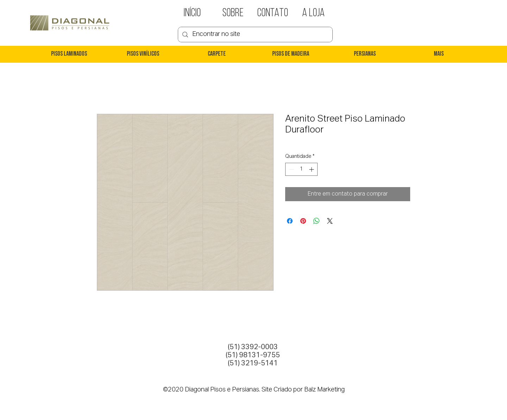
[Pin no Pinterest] (303, 221)
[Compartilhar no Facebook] (290, 221)
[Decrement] (291, 169)
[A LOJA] (313, 13)
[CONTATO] (273, 13)
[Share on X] (330, 221)
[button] (69, 54)
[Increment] (312, 169)
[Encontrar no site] (255, 35)
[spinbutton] (301, 169)
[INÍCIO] (192, 13)
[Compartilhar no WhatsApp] (317, 221)
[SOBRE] (233, 13)
